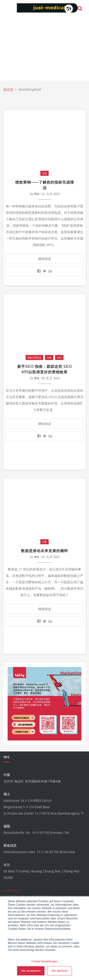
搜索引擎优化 (34, 357)
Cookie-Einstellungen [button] (44, 961)
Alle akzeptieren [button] (31, 971)
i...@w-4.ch (12, 890)
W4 (36, 194)
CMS (59, 357)
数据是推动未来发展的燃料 (44, 551)
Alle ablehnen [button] (60, 971)
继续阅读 (44, 259)
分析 (44, 173)
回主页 (8, 90)
